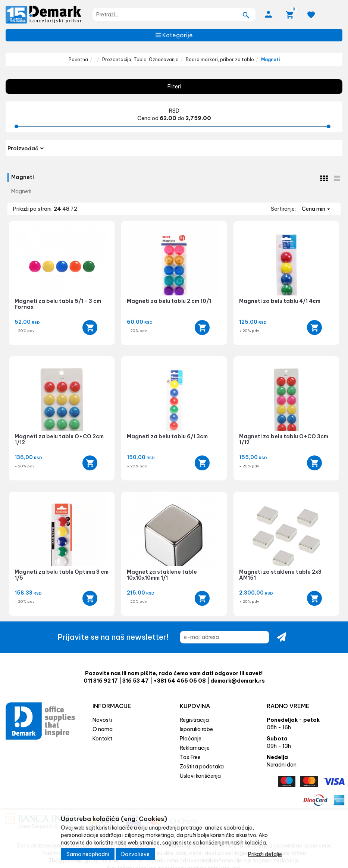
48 (66, 209)
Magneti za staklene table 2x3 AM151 (280, 575)
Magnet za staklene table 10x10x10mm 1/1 (162, 575)
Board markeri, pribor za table (220, 59)
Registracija (194, 720)
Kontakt (102, 739)
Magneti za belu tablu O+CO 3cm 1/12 (284, 439)
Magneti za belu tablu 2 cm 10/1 (169, 301)
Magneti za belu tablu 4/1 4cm (280, 301)
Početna (78, 59)
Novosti (102, 720)
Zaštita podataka (202, 767)
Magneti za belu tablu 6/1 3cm (167, 436)
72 (74, 209)
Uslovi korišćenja (200, 776)
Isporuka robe (196, 729)
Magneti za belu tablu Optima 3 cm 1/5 (62, 575)
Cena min (316, 209)
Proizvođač (26, 148)
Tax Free (190, 757)
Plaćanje (191, 739)
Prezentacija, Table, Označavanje (140, 59)
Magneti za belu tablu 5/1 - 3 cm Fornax (58, 304)
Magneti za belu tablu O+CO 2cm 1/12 (59, 439)
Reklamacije (195, 748)
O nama (103, 729)
